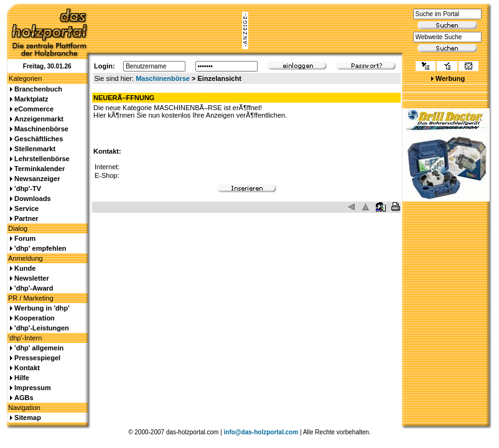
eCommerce (34, 109)
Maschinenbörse (163, 78)
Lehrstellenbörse (42, 159)
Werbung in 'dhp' (42, 308)
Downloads (33, 198)
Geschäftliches (39, 139)
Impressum (33, 388)
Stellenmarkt (35, 149)
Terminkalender (40, 169)
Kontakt (27, 368)
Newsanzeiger (37, 179)
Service (26, 208)
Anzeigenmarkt (39, 119)
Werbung (450, 78)
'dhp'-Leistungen (42, 328)
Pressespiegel (37, 358)
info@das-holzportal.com (261, 432)
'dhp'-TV (28, 189)
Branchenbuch (38, 89)
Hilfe (22, 378)
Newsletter (32, 278)
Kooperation (35, 318)
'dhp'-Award (34, 288)
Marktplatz (31, 99)
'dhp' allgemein (39, 348)
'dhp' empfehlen (40, 248)
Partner (26, 218)
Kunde (25, 268)
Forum (25, 238)
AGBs (24, 398)
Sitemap (28, 418)
